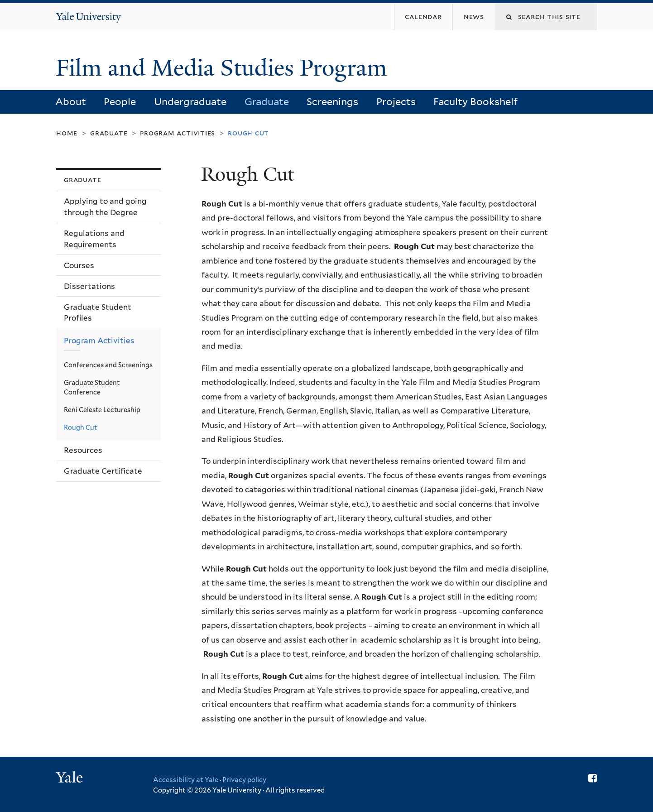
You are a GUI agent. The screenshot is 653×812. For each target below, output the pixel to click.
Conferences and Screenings (108, 365)
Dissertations (89, 286)
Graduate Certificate (103, 471)
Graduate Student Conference (92, 387)
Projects (396, 101)
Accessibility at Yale (186, 780)
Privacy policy (244, 780)
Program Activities (178, 133)
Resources (83, 450)
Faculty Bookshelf (475, 101)
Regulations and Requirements (94, 239)
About (71, 101)
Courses (79, 265)
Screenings (332, 101)
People (120, 101)
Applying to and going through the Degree (105, 207)
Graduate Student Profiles (98, 313)
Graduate (267, 101)
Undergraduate (190, 101)
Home (67, 133)
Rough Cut (80, 427)
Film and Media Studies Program (224, 68)
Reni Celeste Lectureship (102, 410)
